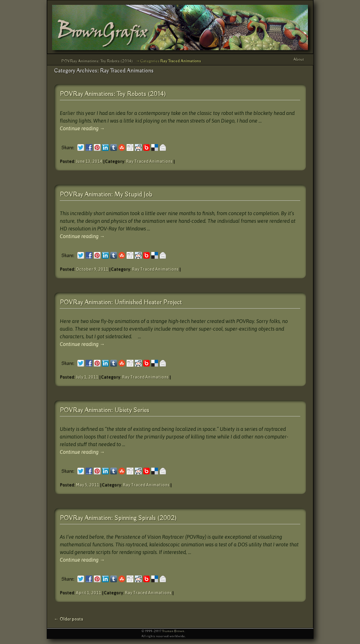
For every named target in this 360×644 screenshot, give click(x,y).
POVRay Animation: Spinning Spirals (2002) (118, 518)
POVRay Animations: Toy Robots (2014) (97, 61)
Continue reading (82, 128)
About (299, 59)
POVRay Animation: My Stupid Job (106, 195)
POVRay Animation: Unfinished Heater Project (121, 303)
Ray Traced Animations (149, 161)
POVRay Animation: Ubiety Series (105, 410)
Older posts (69, 619)
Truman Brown (173, 631)
